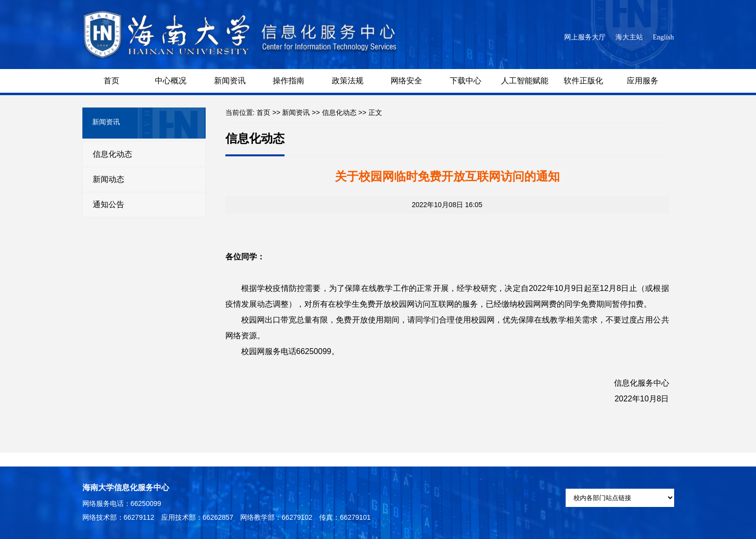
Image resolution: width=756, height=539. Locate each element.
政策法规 (348, 81)
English (664, 37)
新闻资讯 (230, 81)
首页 (111, 81)
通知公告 (108, 204)
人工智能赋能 (525, 81)
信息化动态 (112, 154)
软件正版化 (583, 81)
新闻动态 (108, 179)
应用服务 (643, 81)
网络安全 (406, 81)
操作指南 (288, 81)
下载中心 (466, 81)
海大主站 (629, 37)
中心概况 (171, 81)
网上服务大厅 (585, 37)
